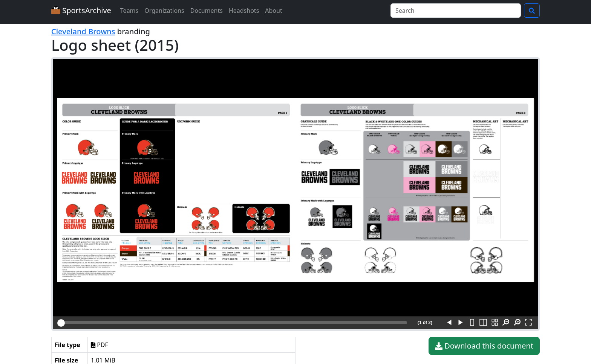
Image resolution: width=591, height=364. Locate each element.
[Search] (456, 11)
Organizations (164, 11)
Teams (129, 11)
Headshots (244, 11)
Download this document (484, 346)
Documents (207, 11)
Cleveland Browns (83, 31)
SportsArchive (81, 10)
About (273, 11)
